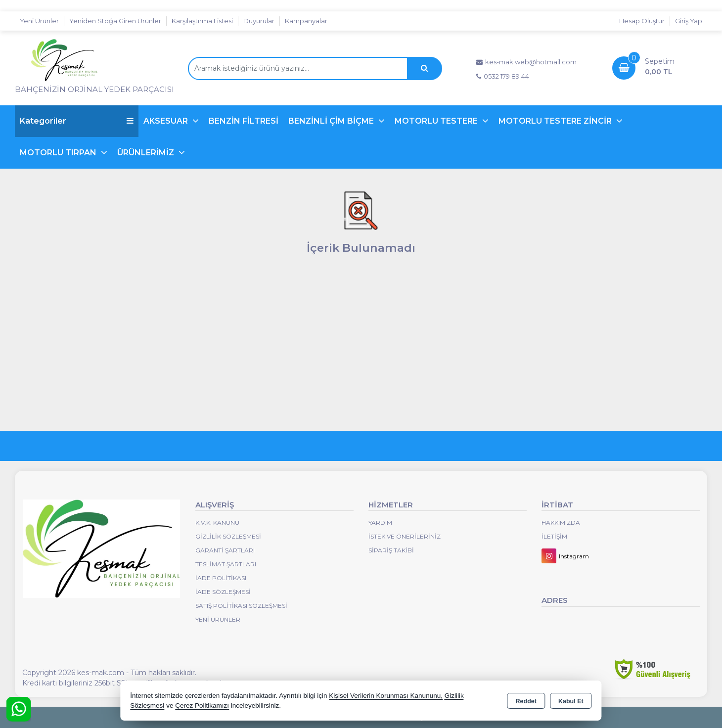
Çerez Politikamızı (202, 705)
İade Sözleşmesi (223, 592)
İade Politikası (221, 578)
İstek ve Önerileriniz (405, 536)
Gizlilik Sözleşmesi (228, 536)
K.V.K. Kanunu (217, 523)
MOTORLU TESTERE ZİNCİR (556, 121)
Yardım (380, 523)
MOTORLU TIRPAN (59, 153)
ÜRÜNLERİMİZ (147, 153)
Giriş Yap (689, 21)
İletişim (554, 536)
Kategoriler (77, 121)
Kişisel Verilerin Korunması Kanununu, (386, 696)
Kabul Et (571, 701)
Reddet (526, 701)
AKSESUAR (167, 121)
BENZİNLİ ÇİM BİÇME (332, 121)
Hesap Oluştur (642, 21)
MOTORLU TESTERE (437, 121)
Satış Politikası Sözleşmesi (241, 606)
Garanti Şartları (225, 550)
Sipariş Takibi (391, 550)
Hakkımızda (561, 523)
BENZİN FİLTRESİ (244, 121)
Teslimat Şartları (226, 564)
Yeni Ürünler (218, 619)
